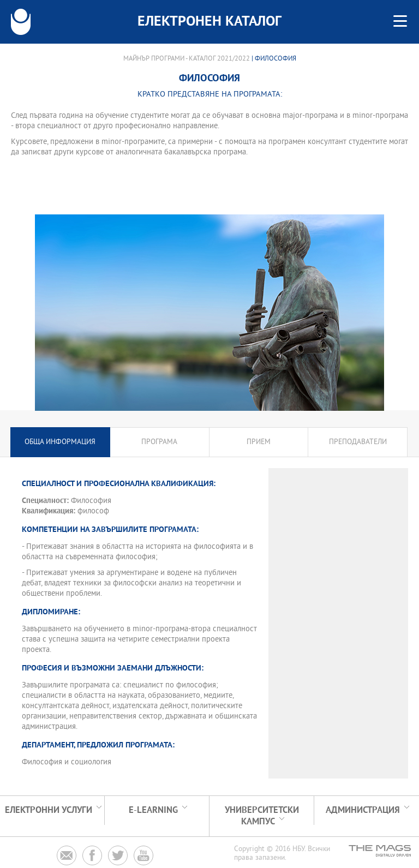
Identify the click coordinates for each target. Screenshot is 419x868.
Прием (259, 442)
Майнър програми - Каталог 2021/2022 (187, 59)
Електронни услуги (49, 810)
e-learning (153, 810)
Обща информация (60, 442)
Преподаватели (358, 442)
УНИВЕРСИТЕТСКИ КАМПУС (262, 816)
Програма (159, 442)
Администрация (363, 810)
